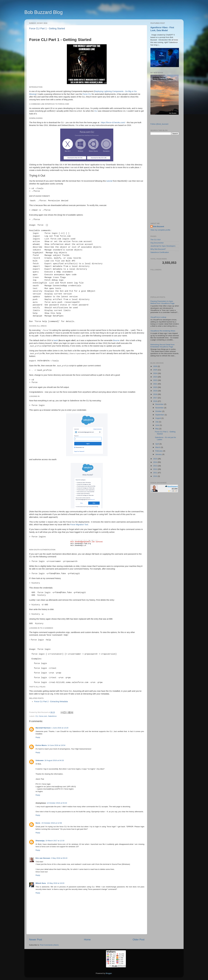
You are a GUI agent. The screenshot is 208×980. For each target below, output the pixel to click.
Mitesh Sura (41, 883)
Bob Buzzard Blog (44, 12)
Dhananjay (40, 841)
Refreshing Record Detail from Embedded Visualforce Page (162, 346)
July (157, 422)
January (159, 454)
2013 (155, 466)
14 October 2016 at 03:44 (57, 803)
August (158, 418)
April (157, 444)
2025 (155, 370)
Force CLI (87, 94)
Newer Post (36, 940)
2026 (155, 366)
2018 (155, 394)
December (160, 404)
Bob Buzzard (159, 226)
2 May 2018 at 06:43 (59, 858)
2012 (155, 469)
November (160, 408)
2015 (155, 459)
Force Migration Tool (79, 525)
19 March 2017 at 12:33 (55, 841)
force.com (43, 716)
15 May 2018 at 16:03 (56, 883)
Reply (38, 737)
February (159, 451)
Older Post (139, 940)
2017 (155, 398)
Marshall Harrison (43, 728)
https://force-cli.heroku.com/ (113, 122)
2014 (155, 462)
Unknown (40, 760)
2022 (155, 380)
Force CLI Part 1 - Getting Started (47, 28)
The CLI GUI (155, 240)
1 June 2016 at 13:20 (60, 728)
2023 (155, 377)
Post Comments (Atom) (49, 945)
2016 (155, 401)
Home (87, 940)
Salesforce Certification (160, 252)
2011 (155, 473)
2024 (155, 373)
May (157, 429)
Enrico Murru (41, 745)
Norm (38, 823)
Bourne (116, 340)
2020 (155, 387)
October (159, 411)
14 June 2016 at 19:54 (56, 745)
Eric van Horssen (43, 858)
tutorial (109, 181)
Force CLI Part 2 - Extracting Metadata (51, 701)
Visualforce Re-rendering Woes (163, 331)
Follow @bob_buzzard (159, 124)
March (158, 447)
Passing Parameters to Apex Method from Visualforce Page (162, 302)
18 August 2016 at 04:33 (54, 760)
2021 (155, 384)
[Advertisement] (165, 179)
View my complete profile (160, 230)
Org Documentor (157, 243)
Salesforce (52, 716)
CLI (96, 111)
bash (56, 340)
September (160, 415)
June (158, 425)
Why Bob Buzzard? (158, 249)
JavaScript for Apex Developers (163, 246)
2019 (155, 391)
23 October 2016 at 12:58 (52, 823)
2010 (155, 476)
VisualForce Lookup (158, 317)
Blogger (109, 973)
